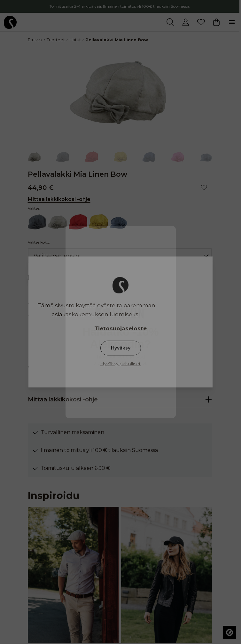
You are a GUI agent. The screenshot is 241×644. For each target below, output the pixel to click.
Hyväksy (121, 348)
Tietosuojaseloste (120, 329)
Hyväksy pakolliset (120, 364)
